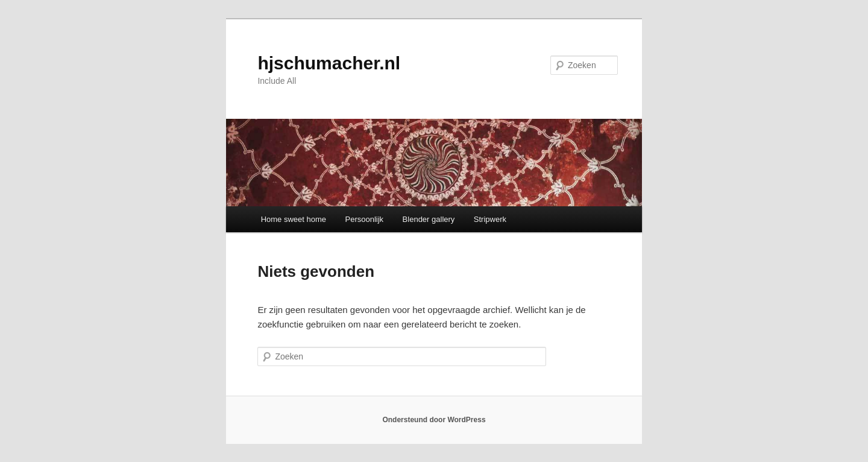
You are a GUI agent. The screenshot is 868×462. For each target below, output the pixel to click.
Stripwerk (490, 219)
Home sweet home (294, 219)
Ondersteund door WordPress (434, 420)
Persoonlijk (365, 219)
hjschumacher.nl (329, 63)
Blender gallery (429, 219)
